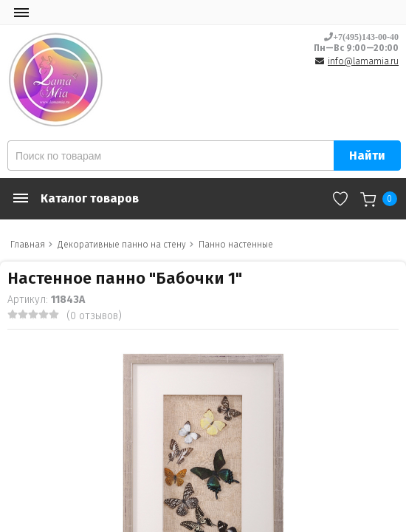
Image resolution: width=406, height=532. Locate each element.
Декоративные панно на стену (122, 245)
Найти (367, 156)
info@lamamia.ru (363, 61)
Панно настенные (236, 245)
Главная (28, 245)
